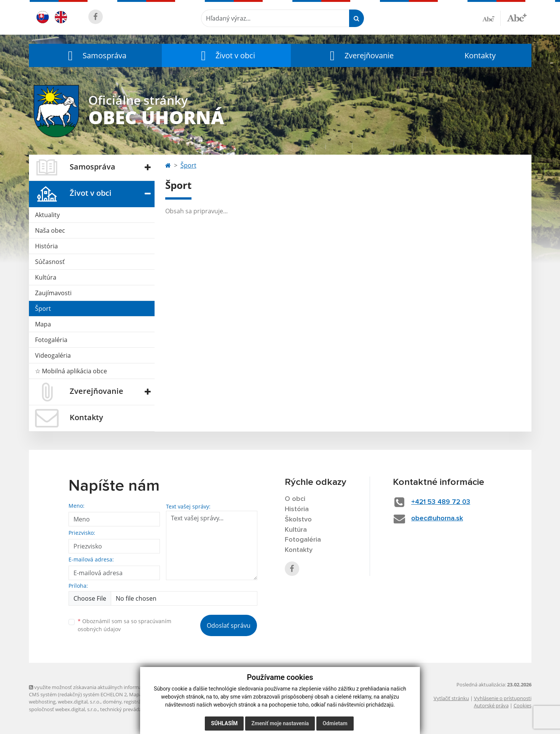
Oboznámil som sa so (124, 625)
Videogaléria (53, 355)
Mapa (43, 324)
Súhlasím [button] (224, 723)
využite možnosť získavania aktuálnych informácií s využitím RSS (104, 687)
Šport (43, 309)
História (46, 246)
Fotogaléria (51, 340)
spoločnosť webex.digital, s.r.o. (63, 709)
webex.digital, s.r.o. (79, 702)
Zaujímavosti (53, 293)
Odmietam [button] (335, 723)
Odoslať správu (229, 625)
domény (112, 702)
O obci (295, 499)
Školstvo (298, 520)
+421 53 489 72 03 (441, 502)
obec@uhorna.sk (437, 518)
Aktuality (47, 215)
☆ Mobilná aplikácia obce (71, 371)
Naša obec (50, 230)
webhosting (42, 702)
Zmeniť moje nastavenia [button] (280, 723)
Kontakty (480, 55)
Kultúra (46, 277)
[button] (96, 55)
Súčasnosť (50, 262)
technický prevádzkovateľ (129, 709)
